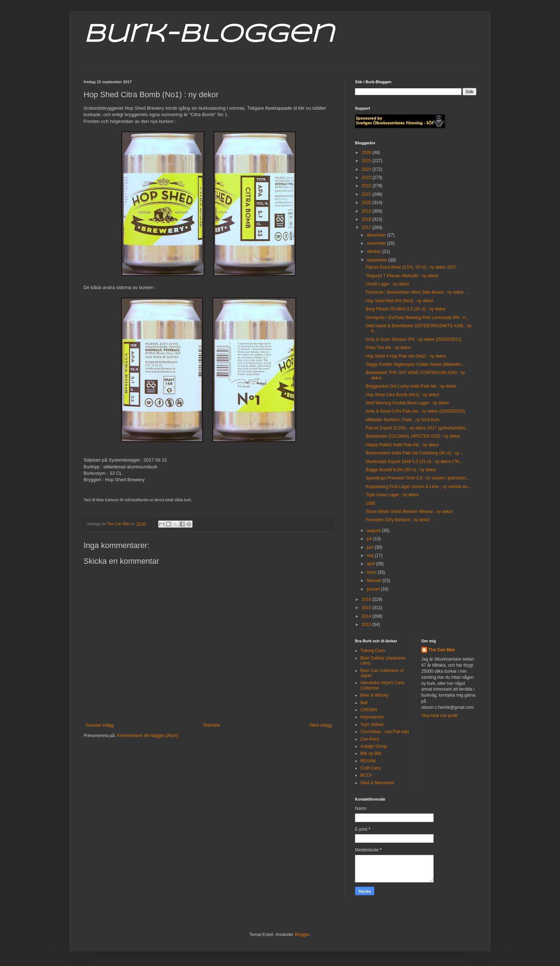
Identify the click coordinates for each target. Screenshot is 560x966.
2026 (367, 153)
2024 (367, 169)
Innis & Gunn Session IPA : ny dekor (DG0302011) (414, 339)
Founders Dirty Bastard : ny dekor (398, 520)
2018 (367, 219)
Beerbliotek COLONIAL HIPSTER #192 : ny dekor (413, 436)
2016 (367, 599)
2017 (367, 228)
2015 (367, 608)
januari (374, 589)
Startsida (211, 725)
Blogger (302, 935)
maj (371, 556)
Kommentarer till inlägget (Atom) (147, 736)
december (377, 235)
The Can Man (442, 650)
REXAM (368, 761)
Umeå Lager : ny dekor (387, 284)
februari (375, 581)
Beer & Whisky (374, 695)
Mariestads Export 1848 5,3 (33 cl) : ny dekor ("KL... (415, 462)
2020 (367, 203)
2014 (367, 616)
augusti (374, 531)
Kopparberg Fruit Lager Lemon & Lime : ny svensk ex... (418, 487)
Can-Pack (370, 739)
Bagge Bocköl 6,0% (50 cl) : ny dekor (401, 470)
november (377, 243)
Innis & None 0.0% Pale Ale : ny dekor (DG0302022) (416, 411)
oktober (374, 252)
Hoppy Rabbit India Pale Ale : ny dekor (402, 445)
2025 (367, 161)
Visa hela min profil (439, 716)
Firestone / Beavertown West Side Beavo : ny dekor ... (417, 292)
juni (371, 547)
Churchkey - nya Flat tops (385, 732)
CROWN (369, 710)
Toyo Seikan (372, 724)
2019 (367, 211)
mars (372, 572)
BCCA (366, 775)
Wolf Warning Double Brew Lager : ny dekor (407, 403)
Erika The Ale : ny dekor (388, 348)
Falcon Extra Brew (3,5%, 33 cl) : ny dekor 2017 (411, 267)
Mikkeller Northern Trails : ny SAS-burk (403, 420)
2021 (367, 194)
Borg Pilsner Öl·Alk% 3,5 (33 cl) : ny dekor (406, 309)
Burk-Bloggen (209, 35)
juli (370, 539)
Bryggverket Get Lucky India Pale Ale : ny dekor (411, 386)
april (371, 564)
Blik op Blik (371, 753)
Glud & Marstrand (377, 783)
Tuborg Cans (373, 651)
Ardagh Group (374, 746)
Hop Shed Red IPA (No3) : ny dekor (399, 301)
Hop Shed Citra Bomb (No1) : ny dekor (402, 395)
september (377, 260)
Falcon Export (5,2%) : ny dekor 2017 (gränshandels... (417, 428)
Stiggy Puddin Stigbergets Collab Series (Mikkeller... (415, 364)
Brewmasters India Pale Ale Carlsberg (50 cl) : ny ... (415, 453)
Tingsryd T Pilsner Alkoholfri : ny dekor (402, 276)
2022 (367, 186)
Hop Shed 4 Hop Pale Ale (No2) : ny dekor (406, 356)
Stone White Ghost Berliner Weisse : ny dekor (409, 512)
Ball (364, 703)
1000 (371, 503)
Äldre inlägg (321, 725)
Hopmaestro (372, 717)
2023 (367, 178)
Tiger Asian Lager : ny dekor (392, 495)
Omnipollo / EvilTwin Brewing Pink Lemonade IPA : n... (417, 318)
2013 (367, 624)
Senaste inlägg (99, 725)
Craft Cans (371, 768)
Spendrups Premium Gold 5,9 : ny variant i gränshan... (417, 478)
